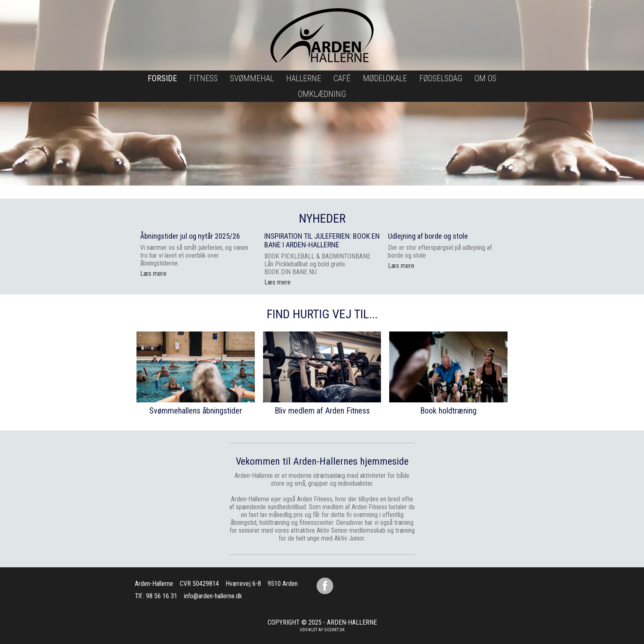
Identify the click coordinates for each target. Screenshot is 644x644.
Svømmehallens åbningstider (196, 411)
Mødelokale (385, 78)
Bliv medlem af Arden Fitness (322, 411)
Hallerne (304, 78)
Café (342, 78)
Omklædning (322, 94)
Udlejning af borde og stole (428, 236)
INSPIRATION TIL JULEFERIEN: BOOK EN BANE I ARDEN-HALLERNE (322, 240)
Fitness (203, 78)
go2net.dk (334, 630)
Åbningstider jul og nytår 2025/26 (190, 236)
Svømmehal (252, 78)
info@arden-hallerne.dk (213, 596)
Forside (162, 78)
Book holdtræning (448, 411)
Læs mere (277, 282)
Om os (485, 78)
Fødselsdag (441, 78)
